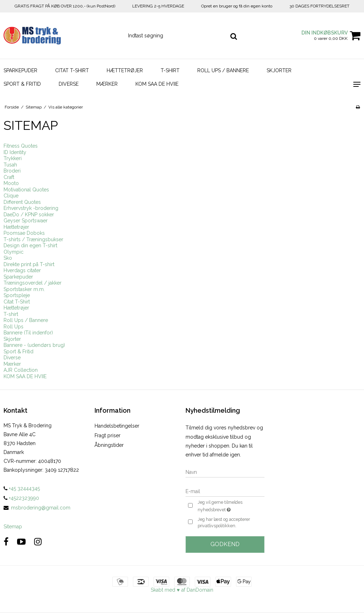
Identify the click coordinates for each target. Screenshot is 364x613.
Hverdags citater (22, 270)
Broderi (12, 171)
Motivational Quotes (26, 190)
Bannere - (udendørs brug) (34, 345)
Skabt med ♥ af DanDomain (182, 590)
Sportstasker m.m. (24, 289)
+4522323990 (21, 498)
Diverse (69, 84)
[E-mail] (225, 491)
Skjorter (279, 70)
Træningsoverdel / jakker (33, 283)
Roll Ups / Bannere (223, 70)
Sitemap (13, 527)
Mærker (107, 84)
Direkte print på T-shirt (29, 264)
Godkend (225, 544)
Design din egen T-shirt (30, 245)
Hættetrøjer (125, 70)
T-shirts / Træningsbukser (33, 239)
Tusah (10, 165)
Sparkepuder (20, 70)
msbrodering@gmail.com (41, 508)
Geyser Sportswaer (26, 221)
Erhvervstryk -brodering (31, 208)
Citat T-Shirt (72, 70)
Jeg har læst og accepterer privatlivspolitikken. (224, 522)
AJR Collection (21, 370)
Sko (8, 258)
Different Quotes (22, 202)
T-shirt (170, 70)
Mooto (11, 183)
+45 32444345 (22, 488)
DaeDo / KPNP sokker (29, 215)
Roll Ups (14, 327)
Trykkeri (13, 158)
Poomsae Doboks (24, 233)
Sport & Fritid (22, 84)
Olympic (14, 252)
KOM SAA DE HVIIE (157, 84)
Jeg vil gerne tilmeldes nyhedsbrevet (231, 506)
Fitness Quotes (21, 146)
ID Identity (15, 152)
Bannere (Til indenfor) (28, 333)
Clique (11, 196)
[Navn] (225, 472)
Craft (9, 177)
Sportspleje (17, 295)
